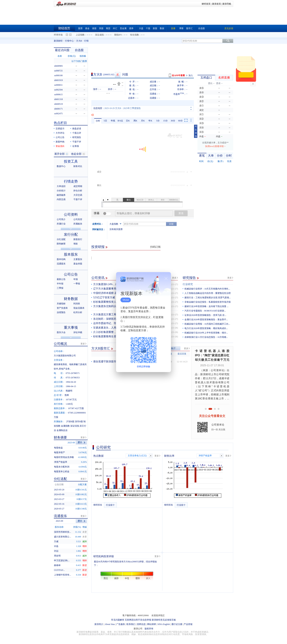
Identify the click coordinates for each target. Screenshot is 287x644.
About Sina (110, 624)
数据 (162, 28)
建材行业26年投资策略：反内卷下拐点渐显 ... (206, 306)
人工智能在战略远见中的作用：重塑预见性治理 (208, 293)
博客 (181, 28)
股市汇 (189, 28)
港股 (94, 28)
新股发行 (78, 239)
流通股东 (61, 264)
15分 (165, 121)
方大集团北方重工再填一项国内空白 (114, 314)
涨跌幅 (83, 56)
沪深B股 (70, 422)
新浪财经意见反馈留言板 (164, 620)
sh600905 (58, 66)
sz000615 (58, 94)
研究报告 (189, 278)
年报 (76, 279)
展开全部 (59, 154)
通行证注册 (177, 624)
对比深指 (196, 131)
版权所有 (149, 629)
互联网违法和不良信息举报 (138, 620)
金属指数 (65, 426)
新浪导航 (227, 4)
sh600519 (58, 104)
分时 (98, 121)
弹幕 (97, 213)
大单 (211, 156)
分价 (220, 156)
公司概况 (60, 344)
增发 (76, 244)
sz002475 (58, 114)
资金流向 (60, 146)
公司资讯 (98, 278)
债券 (131, 28)
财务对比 (78, 166)
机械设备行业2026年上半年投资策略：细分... (206, 333)
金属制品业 (62, 430)
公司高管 (78, 219)
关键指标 (61, 304)
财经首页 (206, 4)
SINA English (164, 624)
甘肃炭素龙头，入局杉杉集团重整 (112, 328)
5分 (158, 121)
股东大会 (61, 332)
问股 (125, 74)
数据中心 (61, 166)
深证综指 (75, 426)
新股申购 (60, 142)
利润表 (77, 304)
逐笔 (202, 156)
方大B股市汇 (101, 348)
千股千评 (77, 142)
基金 (87, 28)
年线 (113, 121)
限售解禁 (61, 244)
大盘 (141, 28)
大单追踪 (61, 186)
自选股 (202, 28)
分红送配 (61, 239)
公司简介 (61, 219)
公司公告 (60, 137)
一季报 (77, 284)
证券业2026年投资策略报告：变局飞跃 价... (205, 315)
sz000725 (58, 71)
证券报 (76, 146)
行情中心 (69, 41)
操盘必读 (77, 129)
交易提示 (60, 129)
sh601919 (58, 80)
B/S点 (120, 121)
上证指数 (80, 35)
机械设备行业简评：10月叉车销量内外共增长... (207, 289)
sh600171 (58, 109)
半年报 (60, 284)
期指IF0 (118, 35)
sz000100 (58, 75)
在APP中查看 (178, 75)
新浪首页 (217, 4)
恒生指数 (135, 35)
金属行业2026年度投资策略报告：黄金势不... (206, 320)
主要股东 (78, 259)
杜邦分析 (78, 312)
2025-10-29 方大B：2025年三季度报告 (123, 108)
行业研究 (188, 284)
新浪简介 (99, 624)
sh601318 (58, 99)
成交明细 (78, 186)
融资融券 (61, 195)
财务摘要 (60, 437)
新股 (155, 28)
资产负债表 (62, 308)
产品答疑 (188, 624)
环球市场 (58, 35)
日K (128, 121)
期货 (108, 28)
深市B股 (79, 422)
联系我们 (131, 624)
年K (150, 121)
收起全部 (76, 154)
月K (143, 121)
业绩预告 (61, 312)
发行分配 (71, 234)
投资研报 (98, 247)
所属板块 (78, 224)
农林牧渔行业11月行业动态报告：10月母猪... (206, 337)
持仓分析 (78, 191)
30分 (173, 121)
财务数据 (71, 299)
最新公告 (61, 279)
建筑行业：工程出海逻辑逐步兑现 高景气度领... (208, 298)
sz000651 (58, 85)
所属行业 (61, 224)
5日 (105, 121)
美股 (101, 28)
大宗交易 (78, 195)
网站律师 (152, 624)
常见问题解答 (118, 620)
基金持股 (78, 264)
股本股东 (71, 254)
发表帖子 (171, 348)
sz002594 (58, 90)
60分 (180, 121)
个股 (148, 28)
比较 (171, 224)
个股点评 (77, 133)
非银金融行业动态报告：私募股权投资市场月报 (208, 302)
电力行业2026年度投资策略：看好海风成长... (206, 328)
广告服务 (121, 624)
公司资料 (71, 215)
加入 (191, 75)
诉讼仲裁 (78, 332)
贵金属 (123, 28)
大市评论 (60, 133)
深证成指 (99, 35)
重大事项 (71, 327)
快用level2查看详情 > (215, 146)
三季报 (60, 288)
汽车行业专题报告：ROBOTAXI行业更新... (205, 311)
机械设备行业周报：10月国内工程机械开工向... (207, 324)
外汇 (115, 28)
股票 (80, 28)
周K (135, 121)
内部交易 (61, 199)
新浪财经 (58, 41)
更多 (174, 278)
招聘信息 (141, 624)
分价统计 (61, 191)
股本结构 (61, 259)
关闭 (253, 84)
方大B (79, 41)
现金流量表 (79, 308)
